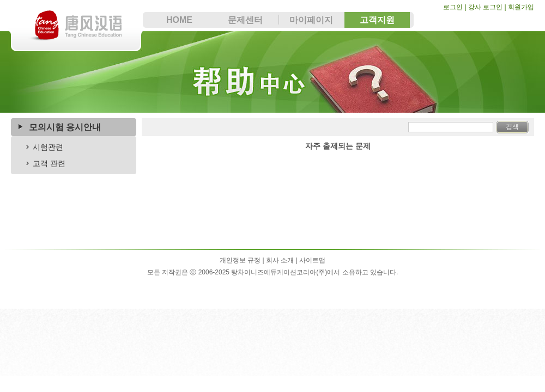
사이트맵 (312, 260)
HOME (179, 20)
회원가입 (521, 7)
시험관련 (48, 147)
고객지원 (377, 20)
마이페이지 (311, 20)
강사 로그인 (485, 7)
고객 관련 (49, 163)
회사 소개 (280, 260)
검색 (512, 127)
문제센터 (245, 20)
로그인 (454, 7)
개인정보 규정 (240, 260)
